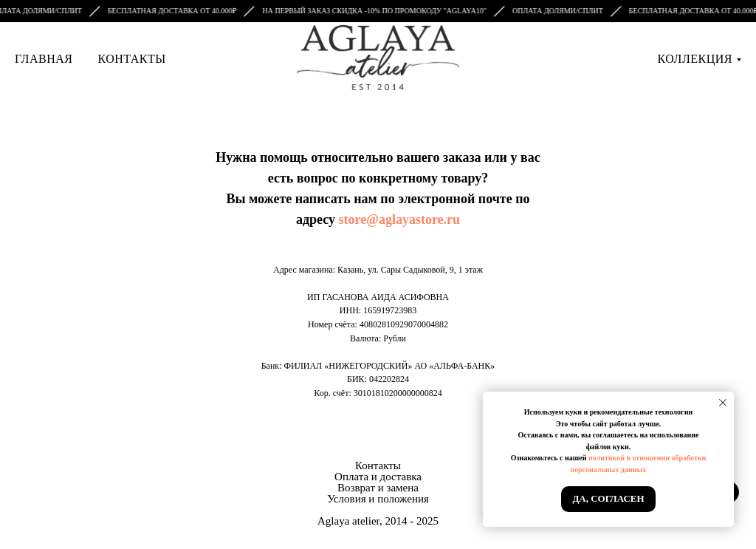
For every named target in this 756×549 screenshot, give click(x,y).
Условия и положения (378, 499)
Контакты (131, 59)
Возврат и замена (378, 488)
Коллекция (695, 59)
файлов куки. (609, 447)
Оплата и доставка (378, 477)
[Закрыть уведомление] (723, 403)
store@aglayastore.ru (400, 219)
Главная (44, 59)
